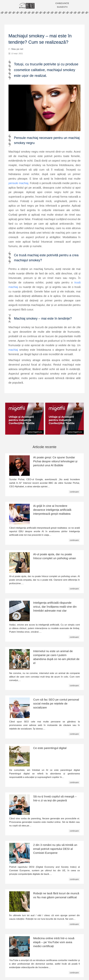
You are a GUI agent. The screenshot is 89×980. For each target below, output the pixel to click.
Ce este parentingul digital (50, 748)
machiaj (13, 350)
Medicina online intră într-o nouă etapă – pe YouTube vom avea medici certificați (54, 942)
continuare (74, 492)
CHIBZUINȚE (62, 3)
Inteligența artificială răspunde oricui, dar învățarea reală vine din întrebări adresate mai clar (55, 607)
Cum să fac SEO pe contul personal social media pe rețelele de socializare (56, 703)
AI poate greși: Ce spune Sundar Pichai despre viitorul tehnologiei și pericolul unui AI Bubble (55, 461)
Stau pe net (17, 49)
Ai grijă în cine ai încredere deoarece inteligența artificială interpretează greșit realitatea (52, 510)
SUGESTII (62, 7)
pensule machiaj (18, 183)
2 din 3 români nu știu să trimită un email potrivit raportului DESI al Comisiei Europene (55, 849)
